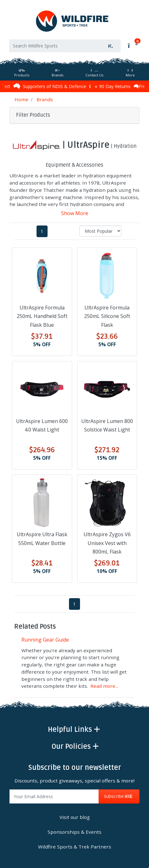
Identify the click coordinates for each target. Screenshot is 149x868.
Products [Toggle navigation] (22, 73)
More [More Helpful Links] (130, 73)
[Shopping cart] (132, 45)
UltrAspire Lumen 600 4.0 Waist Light (42, 425)
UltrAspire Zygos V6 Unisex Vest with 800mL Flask (107, 543)
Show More (75, 213)
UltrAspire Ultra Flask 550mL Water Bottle (42, 539)
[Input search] (55, 46)
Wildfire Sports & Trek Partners (75, 847)
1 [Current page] (42, 231)
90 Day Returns (112, 86)
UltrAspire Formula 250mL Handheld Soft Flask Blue (42, 316)
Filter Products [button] (33, 115)
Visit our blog (75, 817)
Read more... (104, 686)
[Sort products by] (100, 231)
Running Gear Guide (45, 640)
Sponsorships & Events (74, 832)
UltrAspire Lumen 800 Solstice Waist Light (107, 425)
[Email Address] (54, 796)
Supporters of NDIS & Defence (52, 86)
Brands (57, 73)
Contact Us (94, 73)
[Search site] (111, 46)
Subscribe (119, 796)
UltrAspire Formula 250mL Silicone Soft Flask (107, 316)
